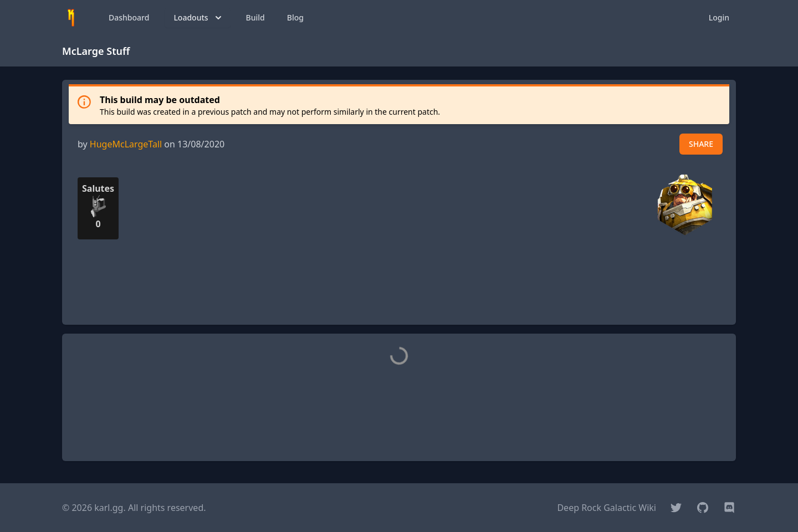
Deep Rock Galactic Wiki (607, 508)
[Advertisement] (399, 291)
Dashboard (129, 17)
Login (719, 17)
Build (255, 17)
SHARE (701, 144)
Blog (295, 17)
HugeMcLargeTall (126, 144)
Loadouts (198, 18)
